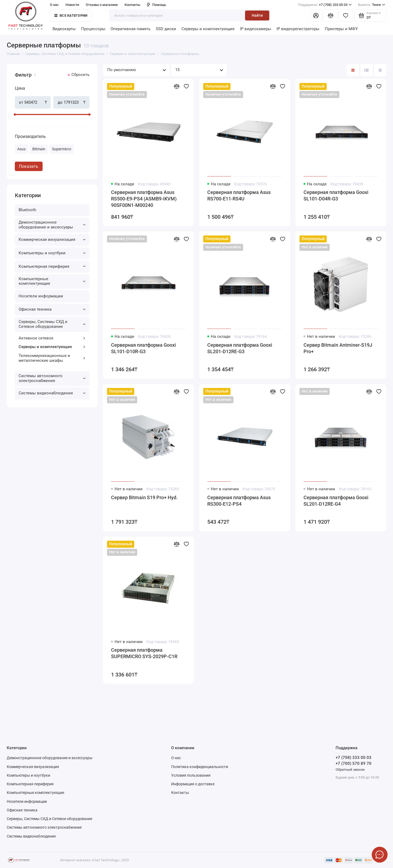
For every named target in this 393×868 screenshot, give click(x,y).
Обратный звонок (350, 770)
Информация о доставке (193, 784)
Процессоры (93, 29)
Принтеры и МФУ (341, 29)
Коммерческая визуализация (52, 239)
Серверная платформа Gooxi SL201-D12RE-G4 (336, 501)
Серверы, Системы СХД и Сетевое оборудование (52, 324)
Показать (29, 166)
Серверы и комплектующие (208, 29)
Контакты (132, 5)
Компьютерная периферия (52, 266)
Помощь (156, 5)
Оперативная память (130, 29)
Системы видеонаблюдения (52, 393)
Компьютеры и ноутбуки (52, 253)
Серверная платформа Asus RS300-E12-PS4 (239, 501)
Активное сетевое (52, 338)
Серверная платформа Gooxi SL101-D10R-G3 (144, 348)
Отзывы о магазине (102, 5)
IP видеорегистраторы (298, 29)
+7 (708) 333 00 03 (325, 5)
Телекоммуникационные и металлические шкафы (52, 358)
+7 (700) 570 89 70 (354, 763)
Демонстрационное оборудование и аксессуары (52, 225)
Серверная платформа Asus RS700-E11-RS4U (239, 195)
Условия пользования (191, 775)
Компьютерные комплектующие (52, 281)
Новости (72, 5)
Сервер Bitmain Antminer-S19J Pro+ (338, 348)
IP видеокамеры (256, 29)
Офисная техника (52, 309)
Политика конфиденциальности (200, 767)
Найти (257, 15)
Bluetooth (27, 210)
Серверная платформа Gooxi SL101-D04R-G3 (336, 195)
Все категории (71, 15)
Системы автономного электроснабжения (52, 378)
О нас (54, 5)
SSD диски (166, 29)
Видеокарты (64, 29)
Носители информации (41, 296)
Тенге (372, 5)
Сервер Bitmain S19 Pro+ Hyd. (144, 497)
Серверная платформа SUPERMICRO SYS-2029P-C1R (144, 653)
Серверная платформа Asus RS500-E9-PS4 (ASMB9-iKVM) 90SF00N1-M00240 (144, 199)
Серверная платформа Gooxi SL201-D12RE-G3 (240, 348)
